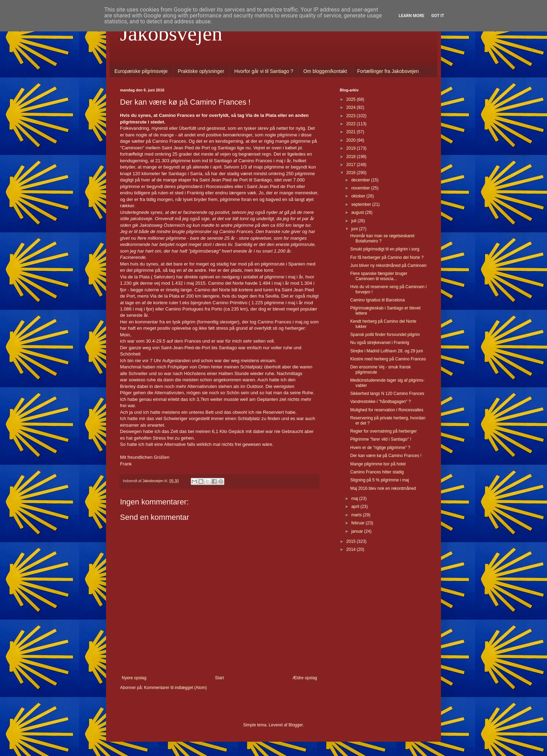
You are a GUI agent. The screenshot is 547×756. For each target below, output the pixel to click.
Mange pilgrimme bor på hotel (378, 464)
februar (358, 523)
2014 (352, 549)
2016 (352, 173)
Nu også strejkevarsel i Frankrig (380, 343)
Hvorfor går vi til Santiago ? (264, 71)
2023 (352, 116)
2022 (352, 124)
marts (357, 515)
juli (354, 221)
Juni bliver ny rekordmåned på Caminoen (388, 265)
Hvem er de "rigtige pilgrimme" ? (380, 448)
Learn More (412, 16)
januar (358, 531)
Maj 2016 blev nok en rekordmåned (383, 488)
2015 (352, 541)
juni (355, 229)
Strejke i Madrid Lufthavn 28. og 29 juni (387, 351)
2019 (352, 148)
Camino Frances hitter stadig (377, 472)
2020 (352, 140)
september (362, 204)
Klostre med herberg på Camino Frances (388, 359)
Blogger (296, 725)
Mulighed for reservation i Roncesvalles (387, 410)
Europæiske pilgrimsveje (141, 71)
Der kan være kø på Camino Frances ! (386, 456)
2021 (352, 132)
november (361, 188)
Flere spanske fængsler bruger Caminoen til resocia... (379, 276)
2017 (352, 165)
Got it (438, 16)
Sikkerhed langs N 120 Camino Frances (387, 394)
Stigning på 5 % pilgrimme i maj (380, 480)
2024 (352, 107)
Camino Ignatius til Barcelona (377, 300)
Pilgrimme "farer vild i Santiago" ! (381, 439)
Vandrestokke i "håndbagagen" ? (381, 402)
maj (355, 499)
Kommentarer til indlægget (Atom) (175, 688)
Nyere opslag (134, 678)
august (358, 212)
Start (219, 678)
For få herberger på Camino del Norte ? (387, 257)
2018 (352, 157)
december (361, 180)
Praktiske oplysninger (201, 71)
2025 (352, 99)
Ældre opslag (305, 678)
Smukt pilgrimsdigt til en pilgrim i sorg (385, 249)
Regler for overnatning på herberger (384, 431)
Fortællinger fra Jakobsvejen (388, 71)
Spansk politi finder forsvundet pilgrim (385, 335)
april (356, 507)
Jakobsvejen (171, 33)
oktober (359, 196)
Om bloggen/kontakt (325, 71)
